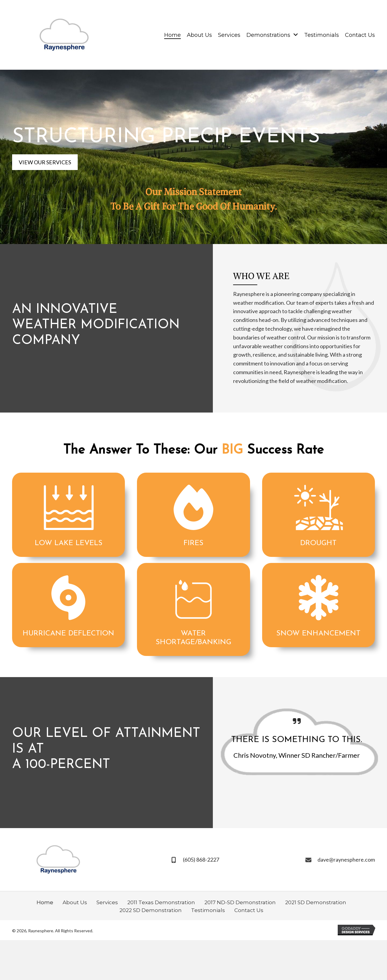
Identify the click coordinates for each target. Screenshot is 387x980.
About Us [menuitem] (75, 902)
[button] (45, 162)
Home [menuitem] (45, 902)
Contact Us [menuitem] (249, 910)
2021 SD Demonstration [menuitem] (316, 902)
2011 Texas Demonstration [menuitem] (161, 902)
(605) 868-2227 (201, 860)
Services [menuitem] (107, 902)
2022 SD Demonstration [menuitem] (151, 910)
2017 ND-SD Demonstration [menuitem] (240, 902)
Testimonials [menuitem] (208, 910)
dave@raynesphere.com (346, 860)
